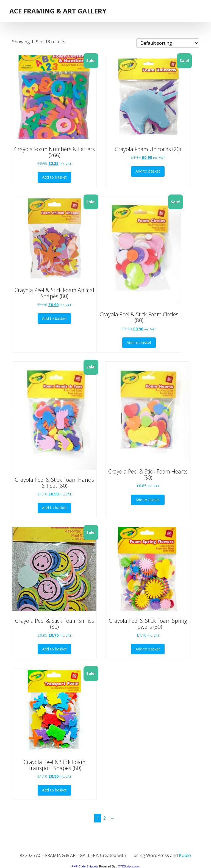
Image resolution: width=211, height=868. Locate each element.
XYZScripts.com (129, 866)
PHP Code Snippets (85, 866)
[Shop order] (168, 43)
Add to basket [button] (54, 177)
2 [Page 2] (105, 818)
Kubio (184, 855)
